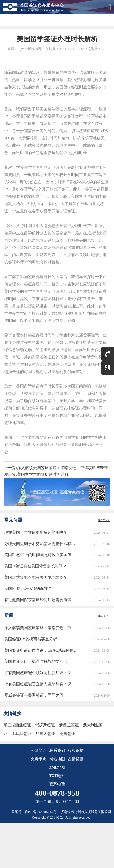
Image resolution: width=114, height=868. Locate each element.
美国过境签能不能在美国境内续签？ (36, 577)
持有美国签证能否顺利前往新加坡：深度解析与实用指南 (41, 673)
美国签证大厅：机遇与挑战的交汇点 (36, 662)
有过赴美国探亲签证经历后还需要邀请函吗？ (41, 600)
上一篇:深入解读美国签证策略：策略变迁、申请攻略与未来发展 (56, 468)
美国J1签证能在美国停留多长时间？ (35, 566)
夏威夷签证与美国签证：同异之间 (34, 695)
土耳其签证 (21, 734)
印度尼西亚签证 (17, 725)
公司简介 (39, 751)
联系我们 (57, 751)
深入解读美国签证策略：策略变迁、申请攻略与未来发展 (41, 628)
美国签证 (67, 734)
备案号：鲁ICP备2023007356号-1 (36, 812)
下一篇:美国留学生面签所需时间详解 (36, 474)
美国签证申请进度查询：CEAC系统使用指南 (41, 650)
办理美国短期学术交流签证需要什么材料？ (41, 544)
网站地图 (57, 759)
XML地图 (57, 767)
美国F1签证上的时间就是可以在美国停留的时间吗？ (41, 555)
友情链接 (76, 759)
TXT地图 (57, 776)
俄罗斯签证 (45, 725)
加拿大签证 (45, 734)
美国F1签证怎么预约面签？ (28, 589)
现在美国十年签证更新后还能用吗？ (36, 533)
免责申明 (39, 759)
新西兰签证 (69, 725)
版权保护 (76, 751)
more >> (104, 520)
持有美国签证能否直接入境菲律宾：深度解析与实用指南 (41, 684)
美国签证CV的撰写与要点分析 (31, 639)
